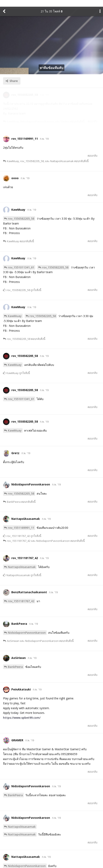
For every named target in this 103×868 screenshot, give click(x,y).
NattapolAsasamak (22, 560)
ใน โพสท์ (52, 5)
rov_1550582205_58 (21, 212)
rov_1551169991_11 (21, 521)
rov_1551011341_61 (21, 260)
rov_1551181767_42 (21, 594)
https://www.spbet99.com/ (22, 711)
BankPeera (15, 660)
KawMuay (15, 309)
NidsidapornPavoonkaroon (27, 626)
